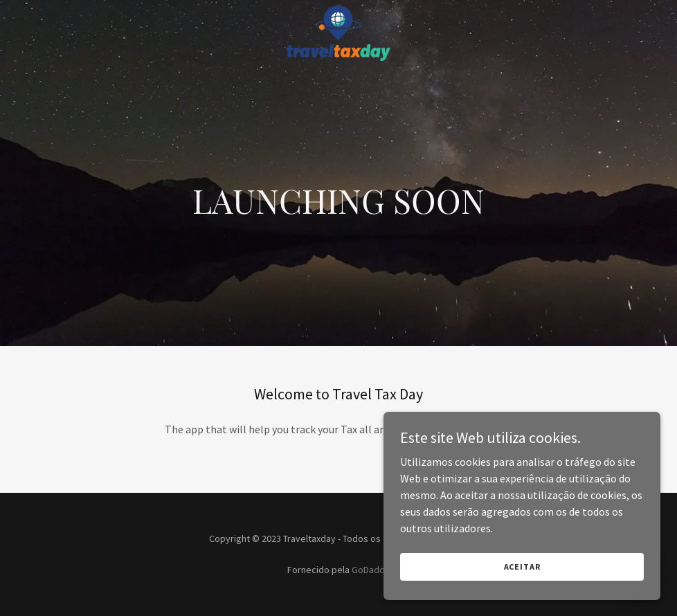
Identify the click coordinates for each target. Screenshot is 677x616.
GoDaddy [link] (371, 570)
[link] (338, 11)
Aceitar (522, 567)
